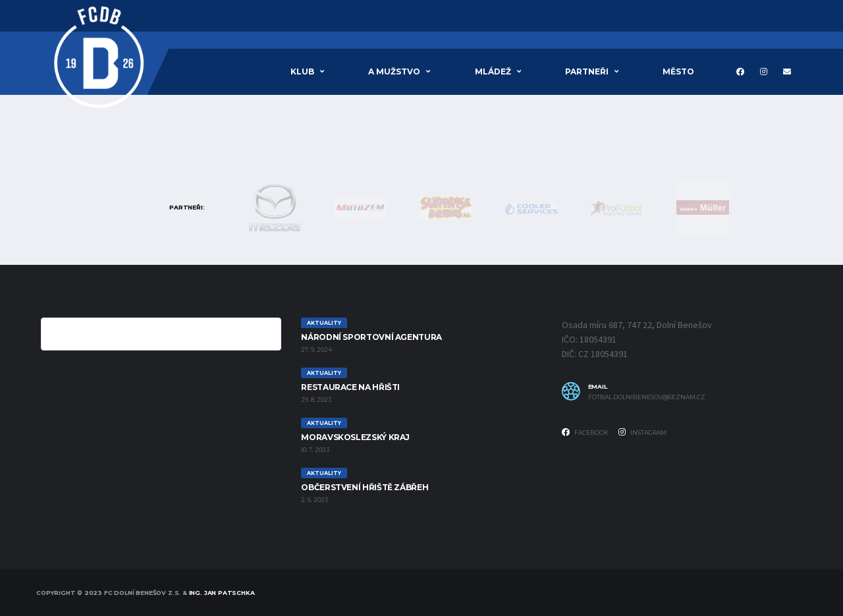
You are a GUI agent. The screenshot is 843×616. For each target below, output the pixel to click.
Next (804, 211)
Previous (781, 211)
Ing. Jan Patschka (222, 593)
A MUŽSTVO (394, 71)
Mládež (493, 71)
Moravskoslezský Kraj (355, 437)
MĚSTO (678, 71)
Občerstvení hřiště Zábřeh (365, 487)
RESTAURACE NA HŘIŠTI (350, 387)
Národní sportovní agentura (371, 337)
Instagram (642, 432)
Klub (302, 71)
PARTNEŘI (587, 71)
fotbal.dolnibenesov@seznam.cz (647, 397)
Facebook (585, 432)
